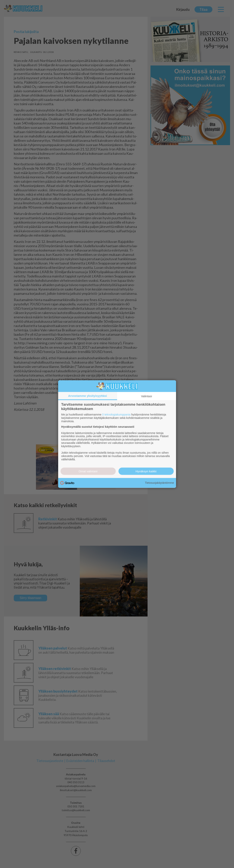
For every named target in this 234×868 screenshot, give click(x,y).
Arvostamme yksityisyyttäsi (88, 396)
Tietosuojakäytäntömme (159, 483)
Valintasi (147, 396)
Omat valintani (88, 471)
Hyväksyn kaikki (146, 471)
